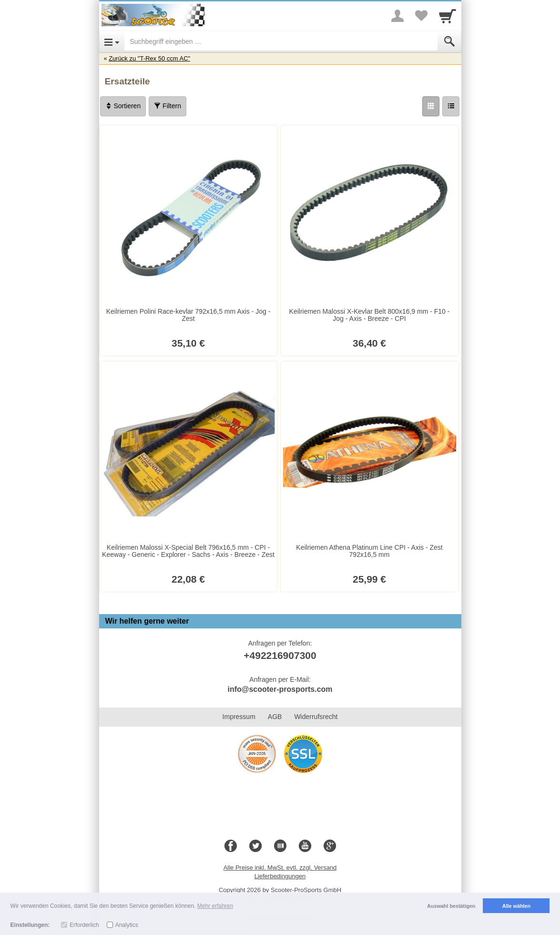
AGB (275, 717)
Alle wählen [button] (516, 906)
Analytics (127, 925)
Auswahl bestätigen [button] (451, 906)
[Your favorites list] (421, 16)
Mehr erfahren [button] (215, 906)
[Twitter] (255, 846)
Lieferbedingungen (280, 876)
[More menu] (397, 16)
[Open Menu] (112, 41)
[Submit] (449, 41)
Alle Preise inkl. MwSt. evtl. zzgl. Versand (280, 868)
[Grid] (431, 106)
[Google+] (330, 846)
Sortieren (123, 106)
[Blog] (280, 846)
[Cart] (448, 16)
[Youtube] (305, 846)
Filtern (168, 106)
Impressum (239, 717)
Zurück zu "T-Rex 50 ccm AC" (149, 58)
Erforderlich (84, 925)
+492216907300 (280, 655)
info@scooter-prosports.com (280, 689)
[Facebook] (231, 846)
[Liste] (451, 106)
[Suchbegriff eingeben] (281, 41)
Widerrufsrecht (316, 717)
